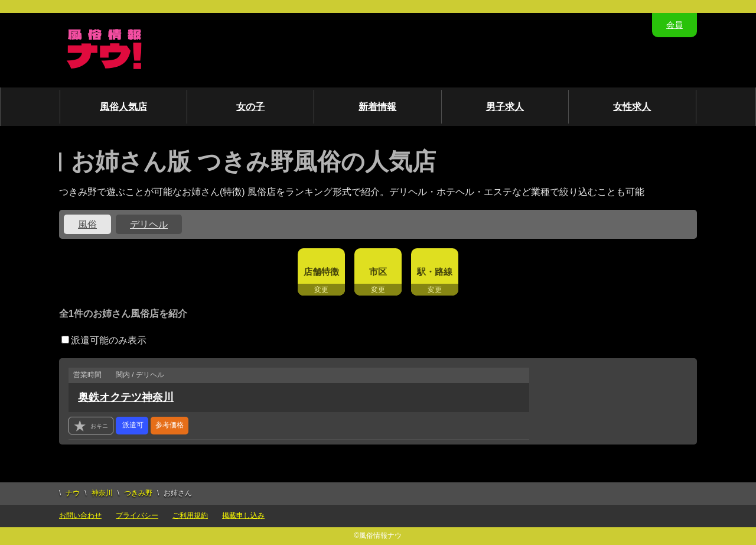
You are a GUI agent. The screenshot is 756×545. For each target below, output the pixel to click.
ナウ (73, 493)
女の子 (250, 107)
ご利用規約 (190, 515)
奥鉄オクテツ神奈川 (126, 397)
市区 (378, 272)
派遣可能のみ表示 (104, 340)
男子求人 (505, 107)
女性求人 (632, 107)
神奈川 (102, 493)
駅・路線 (435, 272)
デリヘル (149, 224)
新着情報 (377, 107)
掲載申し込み (243, 515)
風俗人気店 (123, 107)
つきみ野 (138, 493)
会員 (674, 25)
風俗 (87, 224)
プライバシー (137, 515)
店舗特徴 (321, 272)
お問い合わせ (80, 515)
